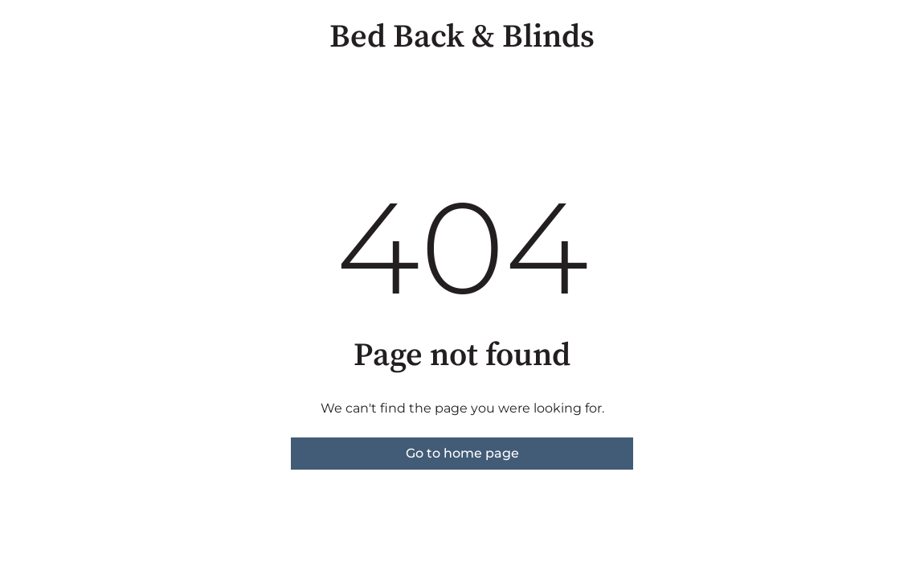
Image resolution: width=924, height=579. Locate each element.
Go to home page (462, 453)
